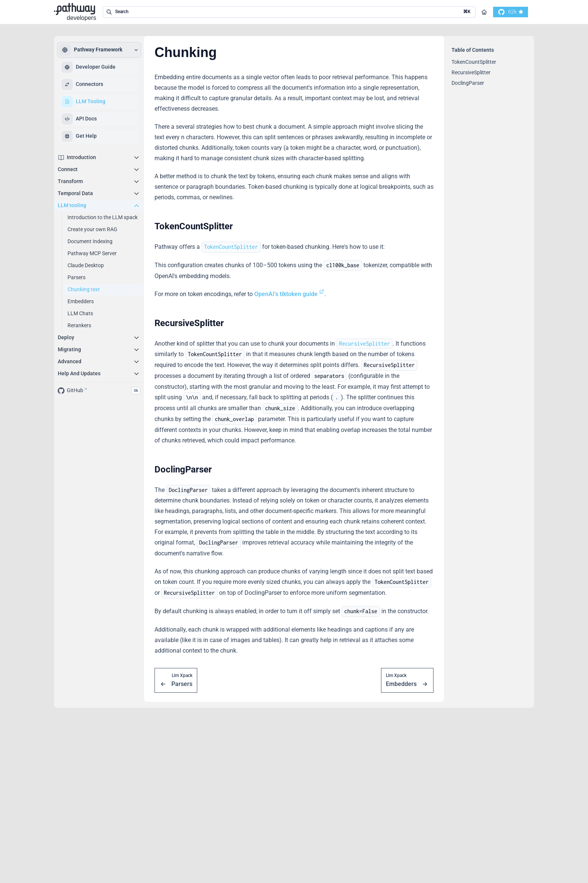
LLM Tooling (83, 102)
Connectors (82, 84)
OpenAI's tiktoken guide (289, 294)
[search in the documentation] (289, 12)
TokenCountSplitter (194, 226)
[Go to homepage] (484, 12)
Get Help (79, 136)
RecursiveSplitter (189, 323)
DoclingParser (183, 469)
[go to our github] (511, 12)
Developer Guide (88, 67)
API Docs (79, 119)
